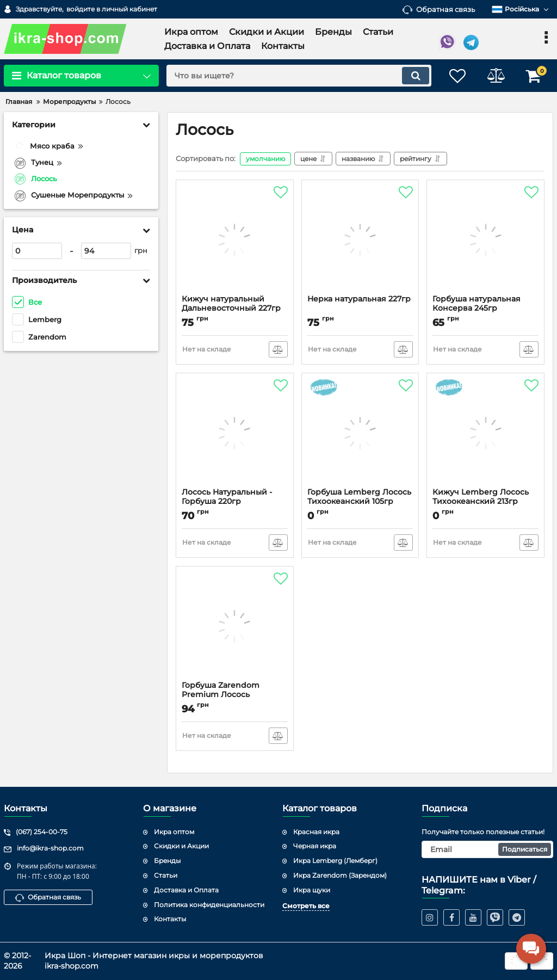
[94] (106, 251)
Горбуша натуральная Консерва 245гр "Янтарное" (476, 308)
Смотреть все (306, 906)
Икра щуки (312, 890)
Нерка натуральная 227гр (359, 299)
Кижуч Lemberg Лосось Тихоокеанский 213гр (481, 497)
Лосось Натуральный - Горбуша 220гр (227, 497)
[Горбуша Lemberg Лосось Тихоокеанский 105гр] (360, 433)
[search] (299, 76)
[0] (37, 251)
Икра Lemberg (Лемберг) (335, 861)
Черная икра (315, 846)
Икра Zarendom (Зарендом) (340, 875)
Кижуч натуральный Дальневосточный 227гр (231, 304)
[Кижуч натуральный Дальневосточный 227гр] (235, 240)
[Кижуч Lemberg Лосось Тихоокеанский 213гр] (485, 433)
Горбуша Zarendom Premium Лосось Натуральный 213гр (221, 695)
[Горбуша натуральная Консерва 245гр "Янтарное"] (485, 240)
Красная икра (316, 832)
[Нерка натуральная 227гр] (360, 240)
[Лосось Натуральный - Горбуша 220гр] (235, 433)
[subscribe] (487, 849)
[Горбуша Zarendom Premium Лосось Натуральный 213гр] (235, 626)
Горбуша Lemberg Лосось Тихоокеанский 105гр (359, 497)
